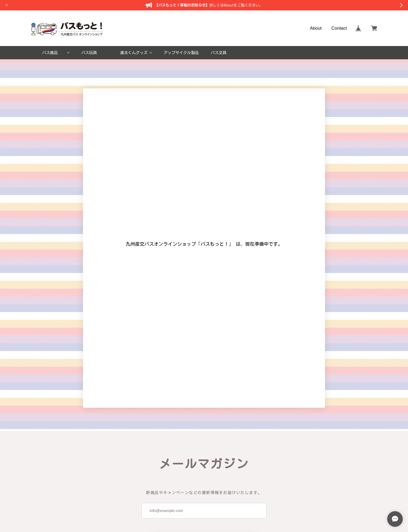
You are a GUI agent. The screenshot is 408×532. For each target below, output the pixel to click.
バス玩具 (89, 53)
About (316, 28)
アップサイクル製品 (181, 53)
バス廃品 (50, 53)
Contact (339, 28)
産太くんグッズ (134, 53)
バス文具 (219, 53)
